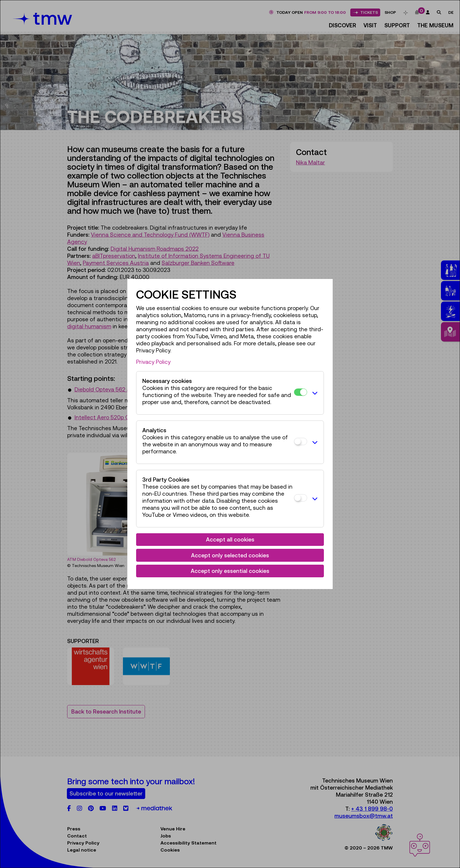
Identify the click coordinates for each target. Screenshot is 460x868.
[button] (314, 393)
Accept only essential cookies (230, 571)
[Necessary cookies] (301, 392)
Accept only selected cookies (230, 555)
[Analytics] (301, 441)
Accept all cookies (230, 539)
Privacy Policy (153, 362)
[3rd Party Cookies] (301, 498)
